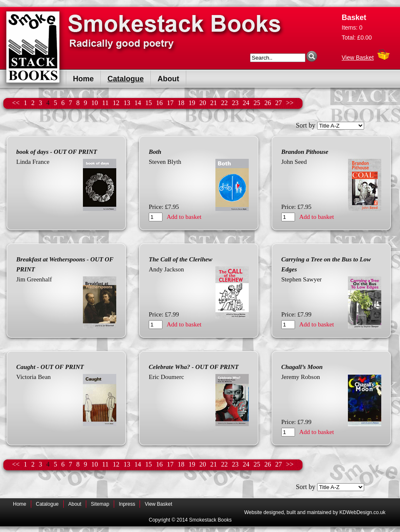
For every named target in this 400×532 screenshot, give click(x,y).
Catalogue (126, 79)
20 (202, 103)
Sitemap (100, 504)
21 (213, 103)
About (168, 79)
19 (192, 103)
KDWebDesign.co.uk (363, 512)
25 (257, 103)
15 (148, 103)
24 (246, 103)
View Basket (358, 55)
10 (95, 103)
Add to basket (184, 217)
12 (116, 103)
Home (83, 79)
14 (137, 103)
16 (159, 103)
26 (267, 103)
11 (105, 103)
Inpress (127, 504)
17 (170, 103)
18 (181, 103)
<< (16, 103)
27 (278, 103)
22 (224, 103)
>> (290, 103)
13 (127, 103)
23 (235, 103)
